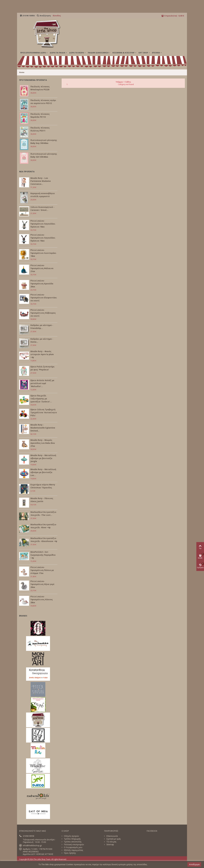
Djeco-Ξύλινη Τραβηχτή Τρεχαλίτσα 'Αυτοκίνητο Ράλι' (44, 412)
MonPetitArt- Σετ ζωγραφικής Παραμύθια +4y (43, 555)
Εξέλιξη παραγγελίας (73, 850)
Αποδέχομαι (194, 864)
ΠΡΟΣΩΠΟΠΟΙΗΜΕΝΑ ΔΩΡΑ (33, 53)
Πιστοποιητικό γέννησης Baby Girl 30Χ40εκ (44, 155)
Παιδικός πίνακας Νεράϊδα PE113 (40, 115)
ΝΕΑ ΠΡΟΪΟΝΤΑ (27, 172)
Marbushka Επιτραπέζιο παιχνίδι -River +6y (43, 526)
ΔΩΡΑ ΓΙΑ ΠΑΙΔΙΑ (57, 53)
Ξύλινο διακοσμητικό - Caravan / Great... (42, 209)
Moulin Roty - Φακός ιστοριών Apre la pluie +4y (42, 354)
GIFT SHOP (143, 53)
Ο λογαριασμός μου (73, 847)
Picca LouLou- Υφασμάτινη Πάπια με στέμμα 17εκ (42, 570)
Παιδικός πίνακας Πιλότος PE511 (40, 129)
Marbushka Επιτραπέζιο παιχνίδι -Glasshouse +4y (44, 540)
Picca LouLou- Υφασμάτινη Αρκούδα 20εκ (42, 284)
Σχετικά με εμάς (113, 839)
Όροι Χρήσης (70, 853)
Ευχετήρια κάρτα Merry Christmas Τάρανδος (43, 486)
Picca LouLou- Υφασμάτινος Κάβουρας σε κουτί (43, 313)
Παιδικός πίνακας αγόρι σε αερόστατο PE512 (43, 102)
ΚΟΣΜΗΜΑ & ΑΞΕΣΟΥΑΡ (123, 53)
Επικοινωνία (112, 836)
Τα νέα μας (111, 842)
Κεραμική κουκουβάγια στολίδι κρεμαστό (43, 195)
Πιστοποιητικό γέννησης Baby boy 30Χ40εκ (44, 142)
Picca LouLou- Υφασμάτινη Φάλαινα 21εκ (42, 268)
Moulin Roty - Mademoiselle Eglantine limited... (43, 428)
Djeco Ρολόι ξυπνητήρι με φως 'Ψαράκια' (42, 368)
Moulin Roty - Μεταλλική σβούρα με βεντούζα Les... (43, 472)
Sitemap (110, 845)
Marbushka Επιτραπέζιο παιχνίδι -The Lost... (43, 514)
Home (22, 72)
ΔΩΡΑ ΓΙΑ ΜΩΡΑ (76, 53)
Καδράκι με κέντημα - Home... (42, 340)
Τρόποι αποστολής (72, 842)
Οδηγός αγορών (71, 836)
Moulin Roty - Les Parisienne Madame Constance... (41, 181)
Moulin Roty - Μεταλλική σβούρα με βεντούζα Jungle (43, 458)
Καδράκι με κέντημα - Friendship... (42, 327)
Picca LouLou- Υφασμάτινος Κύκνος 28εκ (42, 599)
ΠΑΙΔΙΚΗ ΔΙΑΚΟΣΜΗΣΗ (98, 53)
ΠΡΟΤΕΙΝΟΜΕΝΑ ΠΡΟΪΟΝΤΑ (33, 80)
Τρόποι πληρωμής (72, 839)
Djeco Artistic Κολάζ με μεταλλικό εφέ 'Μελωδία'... (42, 383)
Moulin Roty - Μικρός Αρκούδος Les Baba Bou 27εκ (43, 443)
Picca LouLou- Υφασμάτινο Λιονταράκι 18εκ (43, 253)
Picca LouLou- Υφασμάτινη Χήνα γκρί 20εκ (42, 584)
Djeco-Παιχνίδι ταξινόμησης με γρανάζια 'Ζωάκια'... (41, 399)
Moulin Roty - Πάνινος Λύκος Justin (42, 500)
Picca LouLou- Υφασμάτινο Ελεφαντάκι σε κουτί (44, 298)
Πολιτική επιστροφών (74, 845)
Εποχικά (156, 53)
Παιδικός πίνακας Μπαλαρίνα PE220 (40, 88)
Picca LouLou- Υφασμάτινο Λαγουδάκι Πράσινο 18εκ (43, 224)
